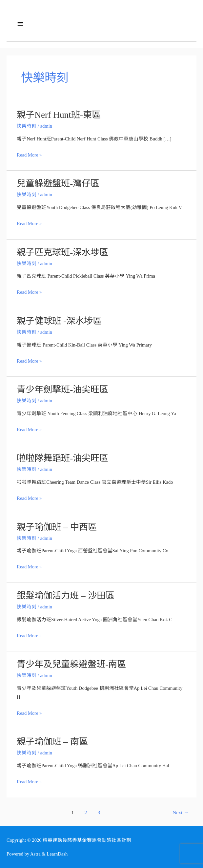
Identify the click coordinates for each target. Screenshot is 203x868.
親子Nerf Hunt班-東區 (59, 115)
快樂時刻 (27, 126)
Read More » (29, 155)
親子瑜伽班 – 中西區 (57, 527)
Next (181, 812)
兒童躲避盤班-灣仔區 (58, 183)
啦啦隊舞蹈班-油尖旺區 (62, 458)
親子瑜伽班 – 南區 (52, 742)
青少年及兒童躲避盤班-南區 (71, 664)
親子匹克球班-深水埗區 (62, 252)
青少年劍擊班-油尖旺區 (62, 390)
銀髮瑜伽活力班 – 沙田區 (65, 596)
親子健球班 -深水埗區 (59, 321)
